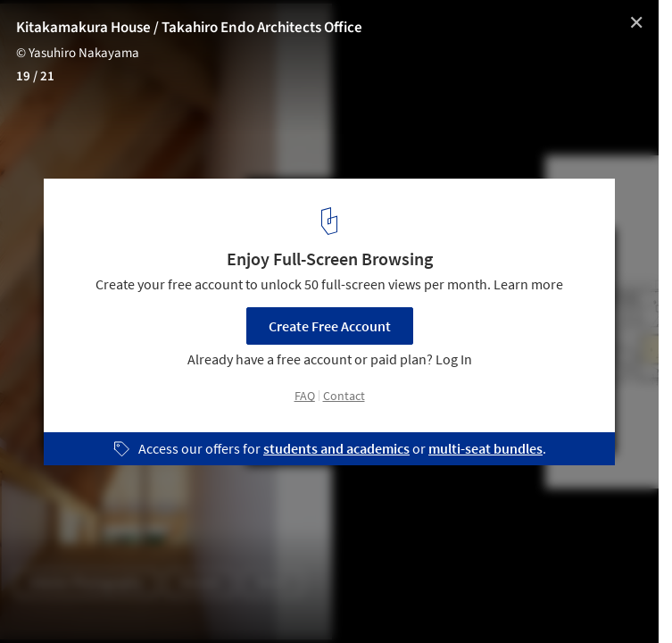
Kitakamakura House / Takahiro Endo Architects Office (189, 28)
